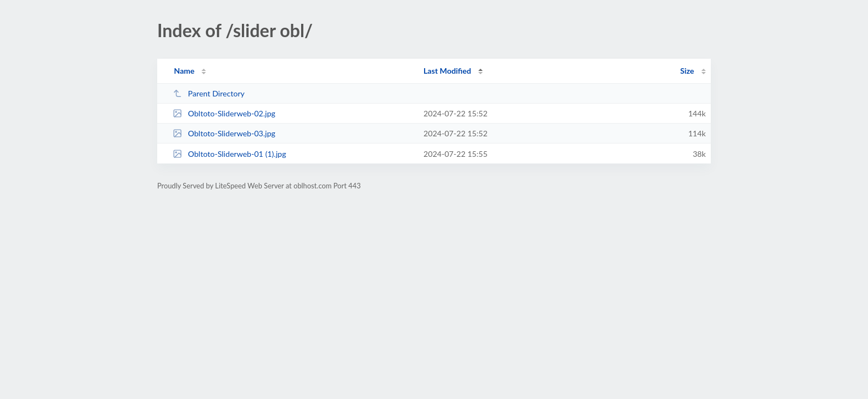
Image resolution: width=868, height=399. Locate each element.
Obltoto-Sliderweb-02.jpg (224, 113)
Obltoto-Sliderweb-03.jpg (224, 133)
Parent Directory (209, 93)
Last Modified (447, 71)
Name (184, 71)
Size (687, 71)
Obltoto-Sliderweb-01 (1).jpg (229, 154)
